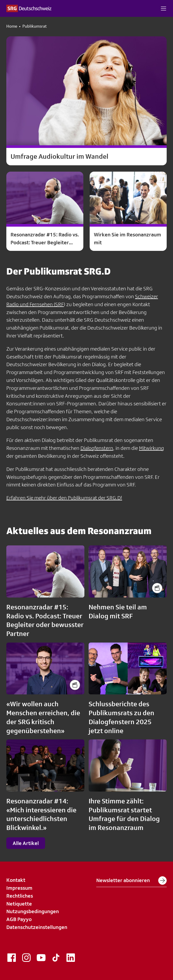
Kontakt (16, 880)
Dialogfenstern (97, 448)
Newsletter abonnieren (131, 880)
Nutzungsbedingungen (33, 911)
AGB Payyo (19, 919)
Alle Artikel (26, 843)
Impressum (19, 888)
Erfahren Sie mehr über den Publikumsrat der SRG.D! (64, 498)
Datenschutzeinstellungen (37, 927)
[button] (164, 8)
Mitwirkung (152, 448)
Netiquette (19, 904)
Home (12, 26)
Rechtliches (20, 896)
